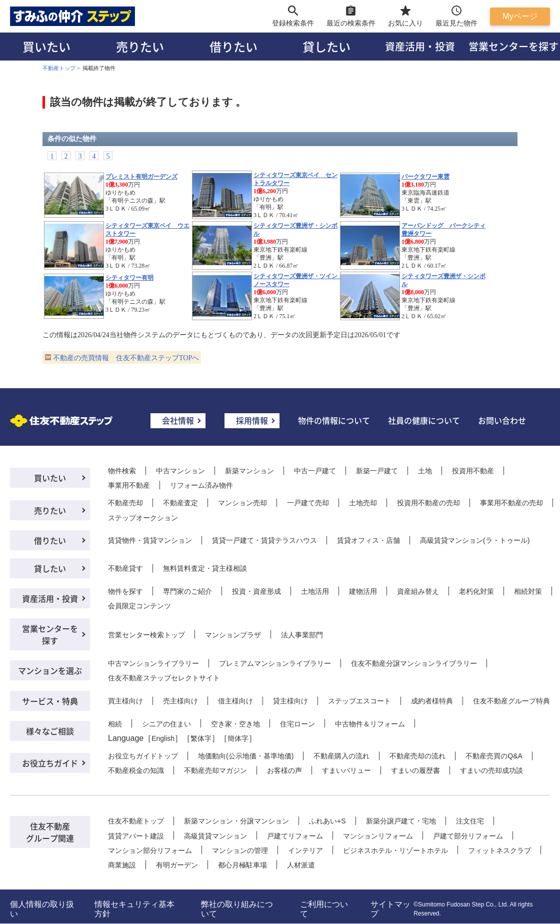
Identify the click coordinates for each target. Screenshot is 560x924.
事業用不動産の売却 (511, 503)
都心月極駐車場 (242, 865)
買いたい (46, 46)
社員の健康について (424, 420)
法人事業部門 (302, 635)
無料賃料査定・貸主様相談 (205, 568)
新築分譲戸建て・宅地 (401, 821)
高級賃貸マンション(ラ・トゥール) (475, 540)
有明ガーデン (177, 865)
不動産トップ (59, 68)
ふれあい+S (327, 821)
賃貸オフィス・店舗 (368, 540)
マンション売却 (242, 503)
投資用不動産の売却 (428, 503)
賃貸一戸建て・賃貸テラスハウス (264, 540)
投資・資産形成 (256, 591)
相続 (115, 724)
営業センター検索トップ (146, 635)
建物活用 (363, 591)
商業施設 (122, 865)
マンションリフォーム (378, 836)
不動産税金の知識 (136, 770)
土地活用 (315, 591)
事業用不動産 (129, 485)
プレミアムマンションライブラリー (275, 663)
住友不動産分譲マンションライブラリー (414, 663)
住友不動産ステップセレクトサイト (164, 678)
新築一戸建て (377, 471)
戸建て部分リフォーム (468, 836)
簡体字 (238, 738)
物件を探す (125, 591)
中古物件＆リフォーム (370, 724)
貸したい (326, 46)
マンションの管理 (240, 850)
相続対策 (528, 591)
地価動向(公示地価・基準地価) (246, 756)
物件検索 (122, 471)
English (163, 738)
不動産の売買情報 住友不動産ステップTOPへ (126, 358)
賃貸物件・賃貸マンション (150, 540)
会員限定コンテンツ (139, 606)
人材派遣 (301, 865)
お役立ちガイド (50, 763)
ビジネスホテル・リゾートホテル (395, 850)
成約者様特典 (432, 701)
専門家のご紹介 (187, 591)
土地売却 (363, 503)
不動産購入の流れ (341, 756)
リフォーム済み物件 (201, 485)
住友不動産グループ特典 (511, 701)
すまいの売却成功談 (491, 770)
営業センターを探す (50, 634)
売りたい (140, 46)
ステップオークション (143, 518)
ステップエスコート (359, 701)
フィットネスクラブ (499, 850)
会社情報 (178, 420)
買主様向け (125, 701)
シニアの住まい (166, 724)
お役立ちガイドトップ (143, 756)
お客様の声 (284, 770)
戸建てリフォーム (295, 836)
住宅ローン (297, 724)
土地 (425, 471)
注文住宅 (470, 821)
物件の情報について (334, 420)
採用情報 (252, 420)
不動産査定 (180, 503)
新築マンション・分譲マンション (236, 821)
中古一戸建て (315, 471)
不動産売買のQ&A (494, 756)
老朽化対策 (476, 591)
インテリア (305, 850)
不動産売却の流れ (417, 756)
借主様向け (235, 701)
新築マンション (249, 471)
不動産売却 (125, 503)
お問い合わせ (502, 420)
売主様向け (180, 701)
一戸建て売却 (308, 503)
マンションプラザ (233, 635)
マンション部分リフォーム (150, 850)
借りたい (233, 46)
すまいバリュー (346, 770)
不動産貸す (125, 568)
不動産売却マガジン (215, 770)
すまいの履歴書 (415, 770)
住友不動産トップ (136, 821)
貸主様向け (290, 701)
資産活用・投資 (420, 46)
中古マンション (180, 471)
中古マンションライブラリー (153, 663)
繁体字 (201, 738)
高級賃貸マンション (215, 836)
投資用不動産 (473, 471)
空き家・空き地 (235, 724)
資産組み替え (418, 591)
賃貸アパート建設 (136, 836)
